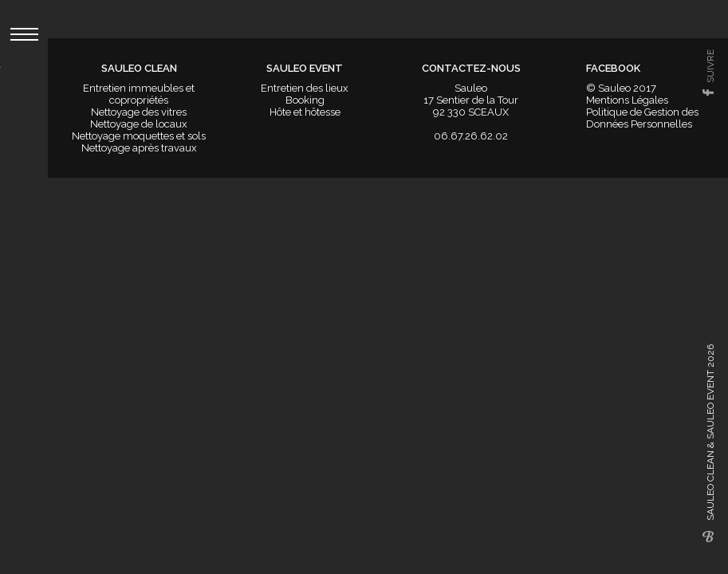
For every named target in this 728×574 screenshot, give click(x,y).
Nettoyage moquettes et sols (139, 136)
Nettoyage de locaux (139, 124)
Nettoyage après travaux (139, 148)
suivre (710, 66)
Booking (305, 100)
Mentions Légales (627, 100)
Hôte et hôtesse (305, 112)
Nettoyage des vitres (139, 112)
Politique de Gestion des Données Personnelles (642, 118)
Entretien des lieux (305, 88)
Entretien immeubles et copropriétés (139, 94)
